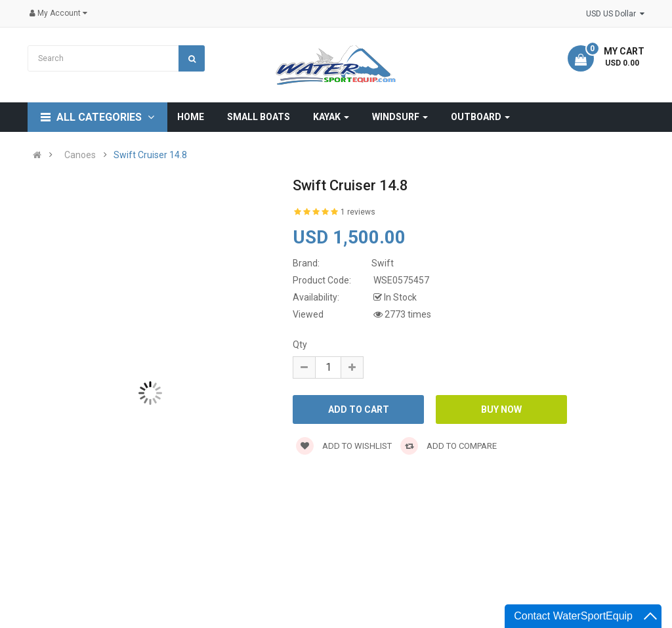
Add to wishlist (344, 446)
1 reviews (358, 212)
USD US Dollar (615, 14)
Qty (300, 345)
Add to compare (449, 446)
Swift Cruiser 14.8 (150, 155)
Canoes (80, 155)
